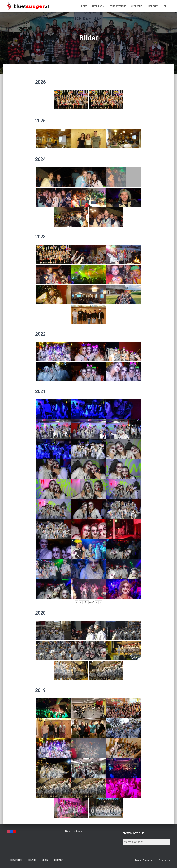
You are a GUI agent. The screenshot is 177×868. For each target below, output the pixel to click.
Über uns (98, 6)
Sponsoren (137, 6)
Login (45, 860)
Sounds (32, 860)
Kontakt (153, 6)
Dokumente (16, 860)
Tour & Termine (118, 6)
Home (84, 6)
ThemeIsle (164, 860)
